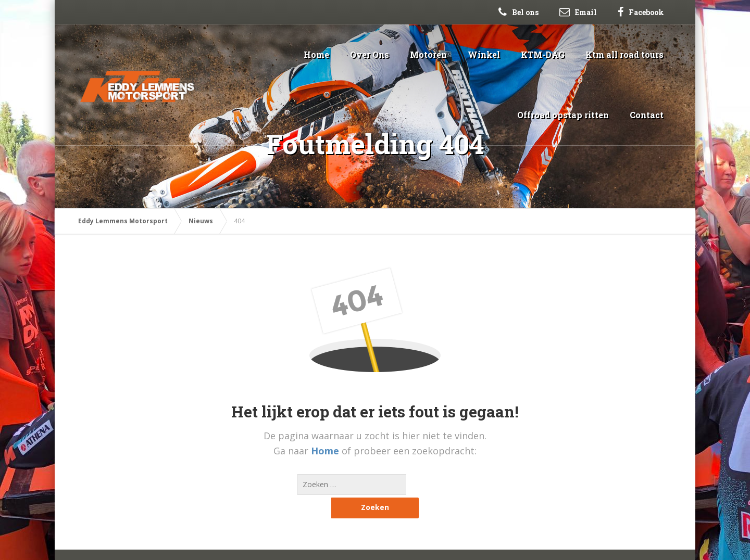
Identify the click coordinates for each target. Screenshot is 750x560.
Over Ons (370, 54)
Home (316, 54)
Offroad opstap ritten (563, 115)
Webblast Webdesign (149, 544)
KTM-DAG (543, 54)
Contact (647, 115)
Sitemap (206, 544)
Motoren (428, 54)
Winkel (484, 54)
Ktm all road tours (624, 54)
